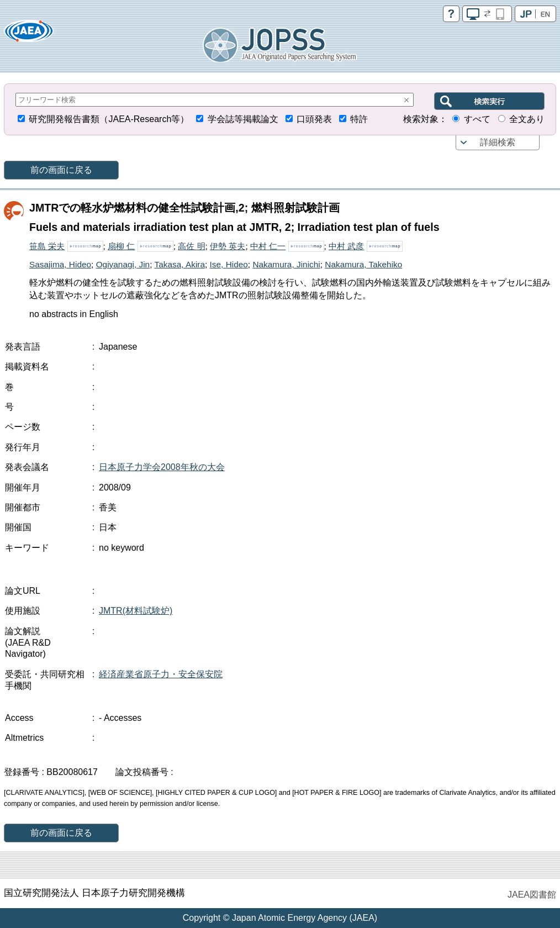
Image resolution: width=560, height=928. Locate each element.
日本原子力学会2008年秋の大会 (162, 467)
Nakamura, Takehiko (363, 264)
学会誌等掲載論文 (243, 119)
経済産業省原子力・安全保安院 (161, 674)
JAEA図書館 (532, 895)
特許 (359, 119)
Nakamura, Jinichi (286, 264)
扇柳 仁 (121, 246)
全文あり (527, 119)
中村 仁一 (268, 246)
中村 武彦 (346, 246)
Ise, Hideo (229, 264)
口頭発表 (314, 119)
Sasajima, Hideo (60, 264)
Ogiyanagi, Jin (123, 264)
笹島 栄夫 (47, 246)
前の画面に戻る (61, 170)
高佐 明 (191, 246)
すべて (477, 119)
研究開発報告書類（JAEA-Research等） (109, 119)
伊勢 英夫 (228, 246)
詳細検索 (498, 142)
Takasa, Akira (179, 264)
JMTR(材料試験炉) (136, 611)
